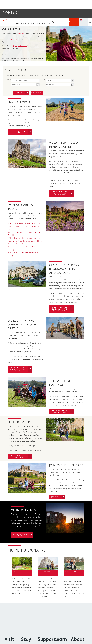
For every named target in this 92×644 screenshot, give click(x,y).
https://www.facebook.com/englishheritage (85, 2)
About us (24, 4)
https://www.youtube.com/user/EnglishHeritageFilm (85, 6)
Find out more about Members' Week (21, 459)
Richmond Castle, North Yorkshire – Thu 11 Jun (24, 224)
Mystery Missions (15, 39)
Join (49, 4)
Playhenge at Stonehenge (20, 45)
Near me (39, 92)
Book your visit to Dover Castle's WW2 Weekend (21, 371)
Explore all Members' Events (23, 538)
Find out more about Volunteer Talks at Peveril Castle (62, 194)
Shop (45, 4)
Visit (19, 4)
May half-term (21, 33)
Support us (32, 4)
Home (5, 15)
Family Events (9, 20)
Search (54, 4)
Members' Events (25, 20)
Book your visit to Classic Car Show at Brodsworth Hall (62, 310)
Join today (60, 499)
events (23, 448)
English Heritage (8, 4)
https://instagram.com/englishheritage (90, 6)
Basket (81, 6)
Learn (39, 4)
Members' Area (74, 4)
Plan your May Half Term (21, 132)
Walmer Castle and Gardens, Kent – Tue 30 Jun (24, 239)
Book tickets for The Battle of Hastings (62, 413)
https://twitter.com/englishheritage (90, 2)
